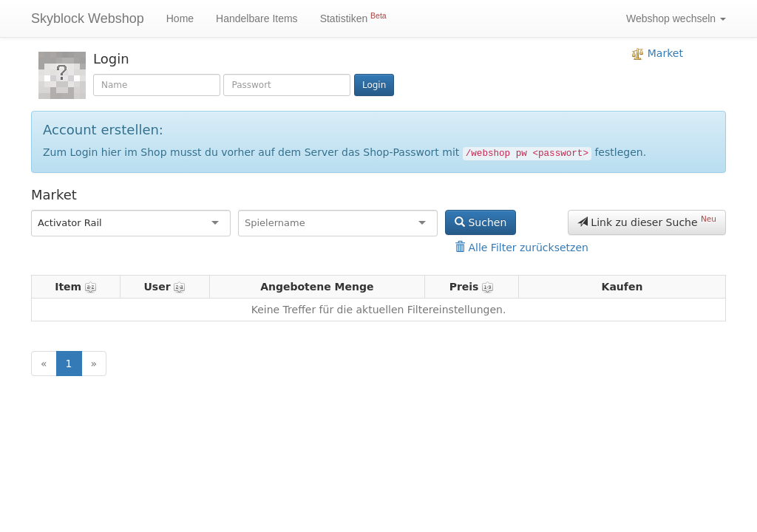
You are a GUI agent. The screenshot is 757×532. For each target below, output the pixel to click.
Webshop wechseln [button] (676, 18)
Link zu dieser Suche (647, 221)
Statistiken (353, 18)
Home (180, 18)
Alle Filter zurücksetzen (522, 248)
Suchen (481, 222)
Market (658, 54)
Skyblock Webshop (88, 18)
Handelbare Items (257, 18)
